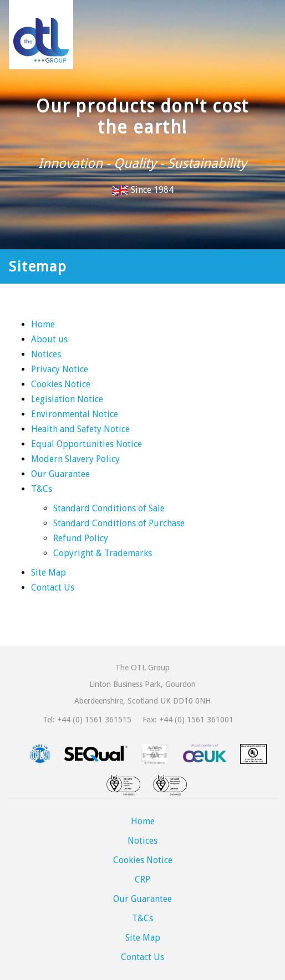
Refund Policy (81, 538)
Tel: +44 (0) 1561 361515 (87, 720)
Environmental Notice (75, 414)
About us (49, 339)
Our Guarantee (60, 474)
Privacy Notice (60, 369)
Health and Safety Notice (80, 429)
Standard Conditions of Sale (109, 508)
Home (43, 324)
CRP (142, 879)
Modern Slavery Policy (75, 459)
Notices (46, 354)
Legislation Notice (67, 399)
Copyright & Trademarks (103, 553)
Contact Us (53, 588)
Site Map (49, 573)
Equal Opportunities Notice (86, 444)
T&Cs (42, 489)
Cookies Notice (61, 384)
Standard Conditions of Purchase (119, 523)
